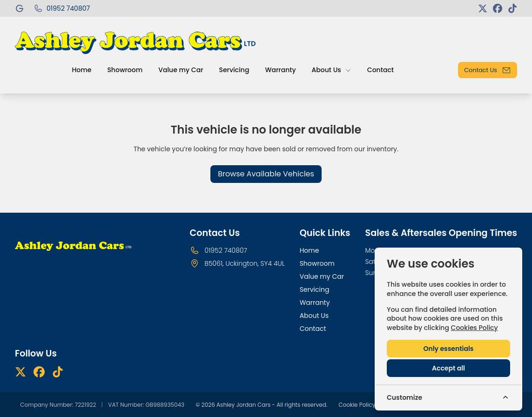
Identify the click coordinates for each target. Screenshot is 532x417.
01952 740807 (226, 250)
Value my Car (322, 276)
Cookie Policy (357, 405)
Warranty (315, 303)
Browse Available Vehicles (266, 174)
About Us (314, 316)
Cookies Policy (475, 328)
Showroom (317, 263)
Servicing (315, 289)
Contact (313, 329)
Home (310, 250)
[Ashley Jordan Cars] (20, 8)
